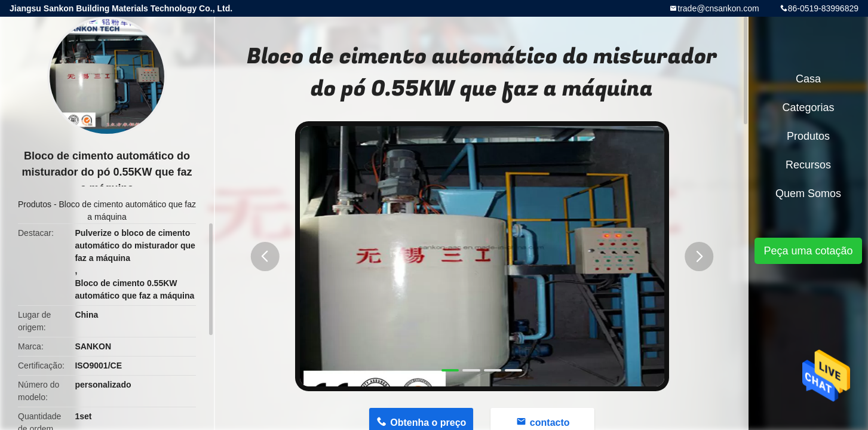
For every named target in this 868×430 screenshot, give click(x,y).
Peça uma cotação (808, 251)
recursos (808, 165)
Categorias (808, 107)
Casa (808, 79)
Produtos (35, 204)
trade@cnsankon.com (718, 8)
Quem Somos (808, 193)
